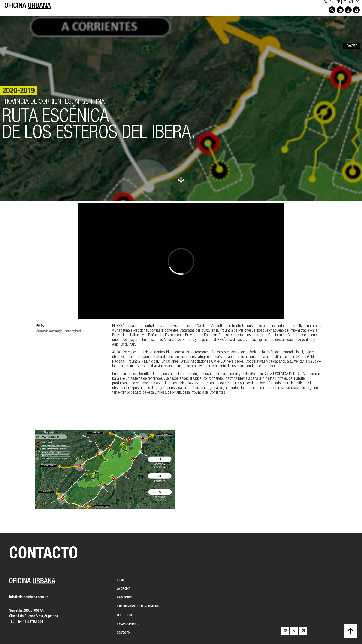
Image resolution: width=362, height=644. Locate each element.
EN (332, 2)
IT (345, 2)
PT (358, 2)
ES (325, 2)
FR (338, 2)
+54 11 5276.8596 (30, 622)
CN (351, 2)
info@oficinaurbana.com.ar (28, 597)
